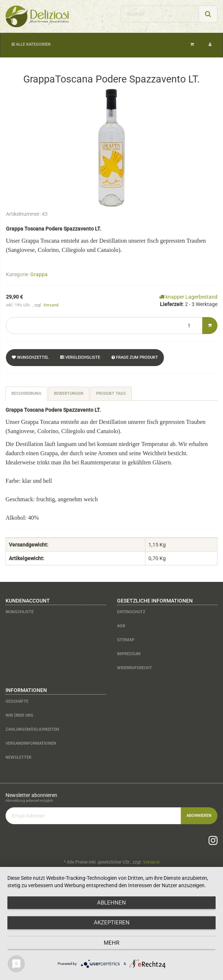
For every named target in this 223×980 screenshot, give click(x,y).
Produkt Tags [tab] (111, 394)
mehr (111, 943)
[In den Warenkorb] (210, 326)
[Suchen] (160, 14)
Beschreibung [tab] (26, 394)
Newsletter (18, 757)
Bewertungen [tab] (69, 394)
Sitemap (126, 640)
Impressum (129, 654)
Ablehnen (111, 903)
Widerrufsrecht (135, 668)
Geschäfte (17, 701)
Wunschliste (20, 612)
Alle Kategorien (31, 44)
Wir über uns (19, 715)
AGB (121, 626)
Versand (51, 305)
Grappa (39, 274)
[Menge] (104, 326)
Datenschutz (131, 612)
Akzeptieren (112, 923)
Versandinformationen (31, 743)
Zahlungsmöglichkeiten (32, 729)
